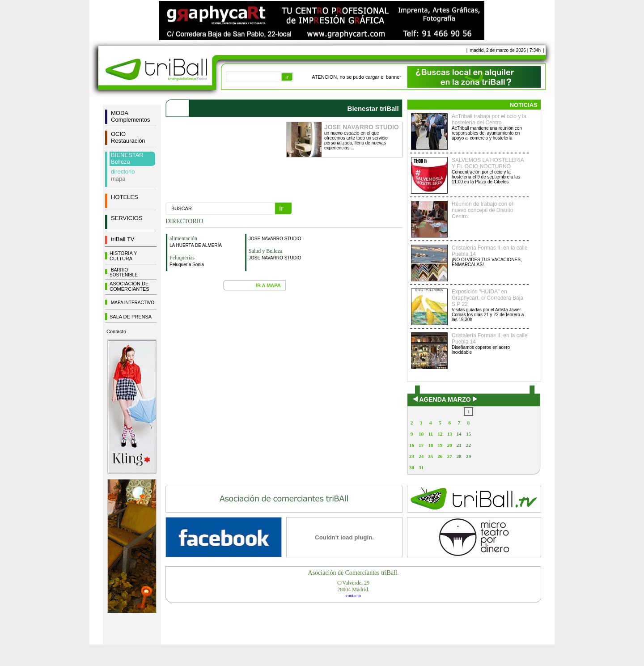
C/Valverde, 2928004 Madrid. (353, 586)
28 (459, 456)
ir (281, 208)
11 (431, 434)
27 (450, 456)
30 (412, 467)
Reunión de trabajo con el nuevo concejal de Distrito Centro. (482, 210)
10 (421, 434)
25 (430, 456)
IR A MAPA (268, 285)
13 (450, 434)
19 (440, 445)
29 (468, 456)
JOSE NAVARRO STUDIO (275, 239)
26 (440, 456)
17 (421, 445)
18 (430, 445)
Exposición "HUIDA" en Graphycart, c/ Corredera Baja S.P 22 (487, 298)
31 (421, 467)
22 (468, 445)
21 (459, 445)
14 (459, 434)
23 (412, 456)
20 (450, 445)
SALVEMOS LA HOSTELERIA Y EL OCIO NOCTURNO (488, 163)
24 (421, 456)
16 (412, 445)
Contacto (116, 331)
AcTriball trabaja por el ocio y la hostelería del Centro (489, 119)
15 (468, 434)
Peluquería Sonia (187, 265)
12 (440, 434)
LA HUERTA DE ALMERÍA (196, 245)
